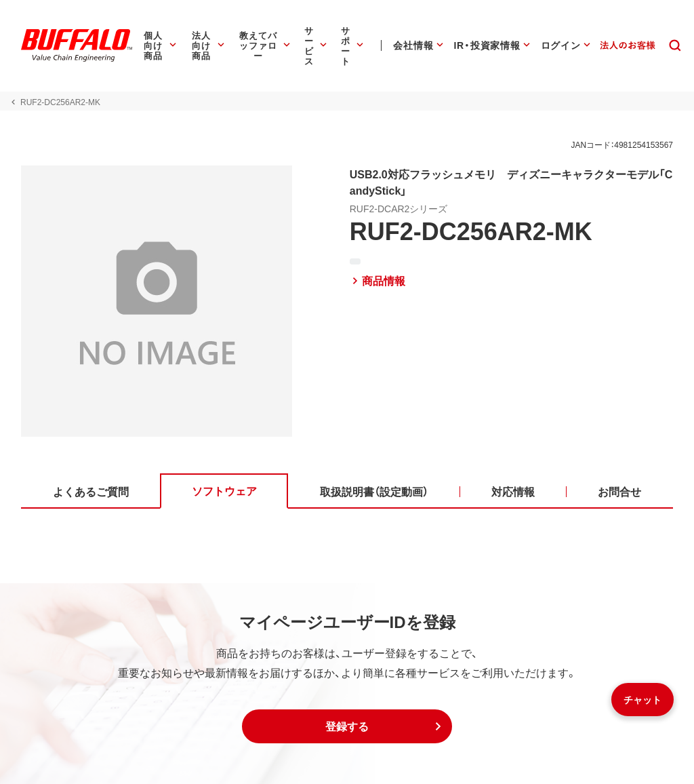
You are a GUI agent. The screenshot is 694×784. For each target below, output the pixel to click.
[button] (347, 726)
